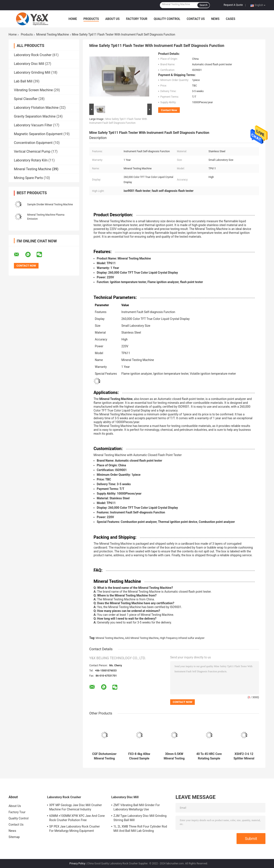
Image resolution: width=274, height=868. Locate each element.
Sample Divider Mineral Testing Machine (50, 204)
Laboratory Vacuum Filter (33, 125)
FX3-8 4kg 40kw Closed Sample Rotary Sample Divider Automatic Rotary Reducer (139, 756)
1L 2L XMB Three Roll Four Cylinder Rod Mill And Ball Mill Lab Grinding (140, 829)
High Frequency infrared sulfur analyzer (182, 638)
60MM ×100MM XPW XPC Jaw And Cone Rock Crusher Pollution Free (77, 818)
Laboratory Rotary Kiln (31, 160)
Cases (231, 19)
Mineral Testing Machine (52, 34)
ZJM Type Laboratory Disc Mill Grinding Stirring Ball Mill (140, 818)
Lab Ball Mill (23, 81)
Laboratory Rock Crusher (33, 55)
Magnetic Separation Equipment (38, 134)
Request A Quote (233, 5)
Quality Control (167, 19)
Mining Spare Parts (28, 178)
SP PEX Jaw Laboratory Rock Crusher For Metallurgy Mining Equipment (74, 829)
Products (91, 19)
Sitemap (14, 837)
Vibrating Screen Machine (33, 90)
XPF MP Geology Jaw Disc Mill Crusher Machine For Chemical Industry (76, 807)
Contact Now (169, 110)
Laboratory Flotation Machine (36, 108)
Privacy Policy (77, 864)
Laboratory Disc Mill (29, 64)
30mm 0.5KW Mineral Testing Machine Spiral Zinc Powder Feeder (174, 756)
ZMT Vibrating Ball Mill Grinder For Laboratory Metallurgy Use (137, 807)
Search (203, 5)
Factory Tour (137, 19)
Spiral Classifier (26, 99)
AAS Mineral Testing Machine (142, 638)
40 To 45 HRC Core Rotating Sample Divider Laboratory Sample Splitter (209, 756)
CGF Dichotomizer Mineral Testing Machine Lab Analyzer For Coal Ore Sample (104, 756)
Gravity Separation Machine (35, 116)
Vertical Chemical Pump (32, 151)
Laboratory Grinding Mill (32, 72)
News (215, 19)
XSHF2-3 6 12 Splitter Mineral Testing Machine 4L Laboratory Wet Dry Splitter (244, 756)
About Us (112, 19)
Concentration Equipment (33, 143)
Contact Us (196, 19)
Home (73, 19)
